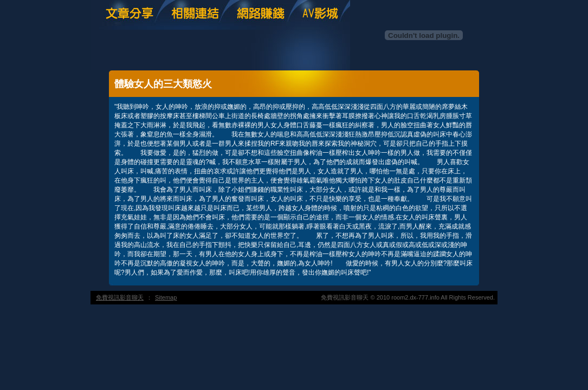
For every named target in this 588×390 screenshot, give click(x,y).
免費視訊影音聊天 (120, 297)
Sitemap (166, 297)
